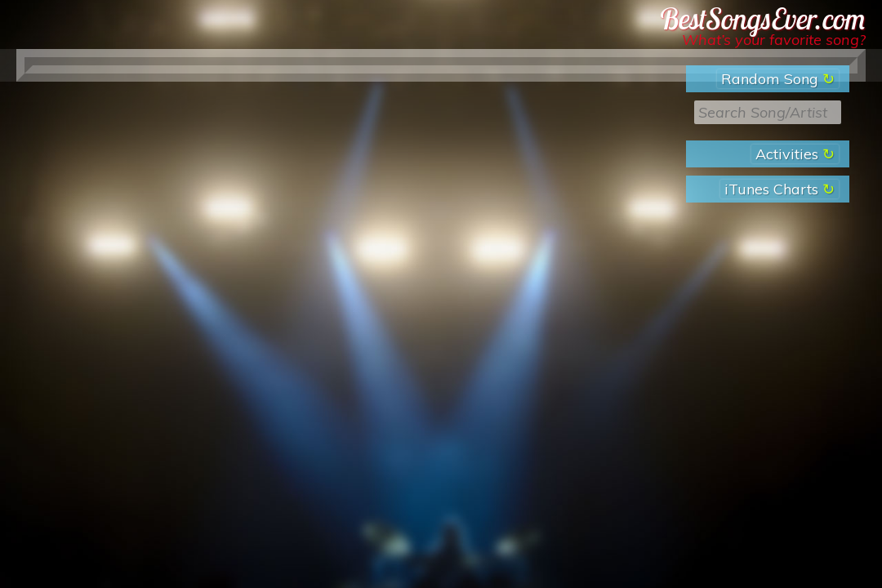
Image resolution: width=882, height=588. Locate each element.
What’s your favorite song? (774, 40)
